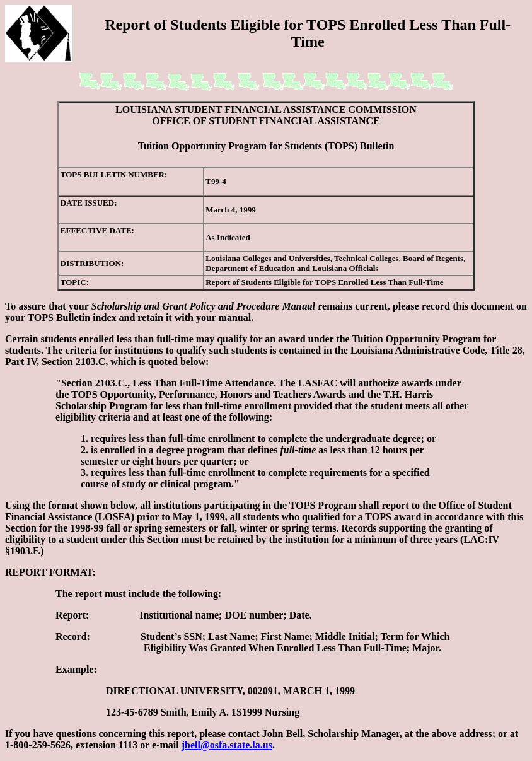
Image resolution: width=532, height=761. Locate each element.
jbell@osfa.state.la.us (227, 745)
